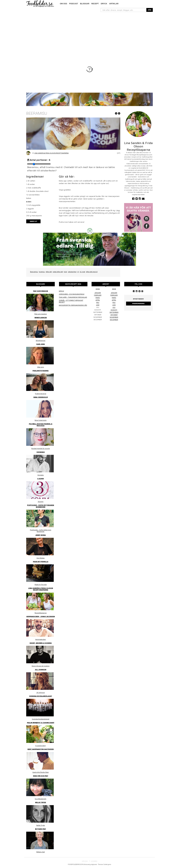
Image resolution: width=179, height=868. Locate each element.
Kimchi (61, 291)
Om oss (64, 4)
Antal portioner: (40, 160)
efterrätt (49, 272)
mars (98, 298)
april (98, 300)
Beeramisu (34, 272)
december (114, 320)
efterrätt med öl (92, 272)
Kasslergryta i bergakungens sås (73, 305)
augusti (114, 310)
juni (98, 305)
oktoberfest (72, 272)
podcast (74, 4)
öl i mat (82, 272)
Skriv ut (33, 221)
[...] (124, 10)
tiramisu (42, 272)
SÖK (150, 10)
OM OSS (85, 861)
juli (114, 307)
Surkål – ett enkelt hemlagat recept (71, 301)
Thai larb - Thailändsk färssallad (73, 297)
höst (65, 272)
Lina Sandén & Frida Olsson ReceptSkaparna (51, 153)
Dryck (104, 4)
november (114, 317)
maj (98, 302)
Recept (95, 4)
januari (98, 293)
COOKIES (94, 861)
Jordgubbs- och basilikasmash (72, 294)
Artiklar (114, 4)
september (114, 312)
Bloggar (85, 4)
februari (98, 295)
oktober (114, 315)
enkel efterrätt (58, 272)
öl (78, 272)
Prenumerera (138, 303)
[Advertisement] (89, 31)
